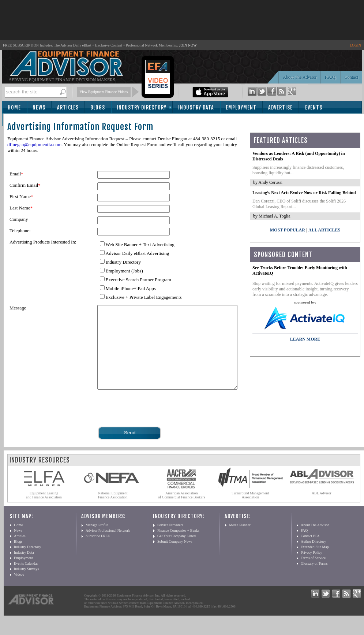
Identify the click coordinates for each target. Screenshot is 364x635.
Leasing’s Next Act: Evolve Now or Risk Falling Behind (304, 193)
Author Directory (313, 558)
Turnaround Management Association (251, 512)
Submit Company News (175, 558)
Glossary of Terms (314, 580)
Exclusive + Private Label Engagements (144, 297)
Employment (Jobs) (124, 271)
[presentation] (153, 424)
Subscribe (22, 120)
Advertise (280, 107)
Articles (68, 107)
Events (314, 107)
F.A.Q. (331, 77)
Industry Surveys (26, 585)
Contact (351, 77)
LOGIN (355, 45)
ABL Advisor (322, 510)
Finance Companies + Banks (178, 547)
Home (14, 107)
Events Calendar (26, 580)
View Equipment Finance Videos (104, 92)
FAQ (304, 547)
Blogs (98, 107)
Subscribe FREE (98, 552)
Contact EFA (310, 552)
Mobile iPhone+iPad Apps (131, 288)
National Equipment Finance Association (113, 512)
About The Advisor (300, 77)
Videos (19, 591)
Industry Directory (142, 107)
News (39, 107)
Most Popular (288, 230)
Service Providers (170, 541)
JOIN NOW (188, 45)
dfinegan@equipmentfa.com (34, 144)
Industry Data (196, 107)
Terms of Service (313, 574)
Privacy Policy (312, 569)
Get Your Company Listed (177, 552)
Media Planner (240, 541)
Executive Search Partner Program (138, 280)
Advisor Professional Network (108, 547)
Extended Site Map (315, 563)
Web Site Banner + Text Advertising (140, 244)
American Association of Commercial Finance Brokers (182, 512)
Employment (241, 107)
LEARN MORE (305, 339)
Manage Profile (97, 541)
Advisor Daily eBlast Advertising (138, 253)
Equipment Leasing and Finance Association (44, 512)
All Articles (324, 230)
